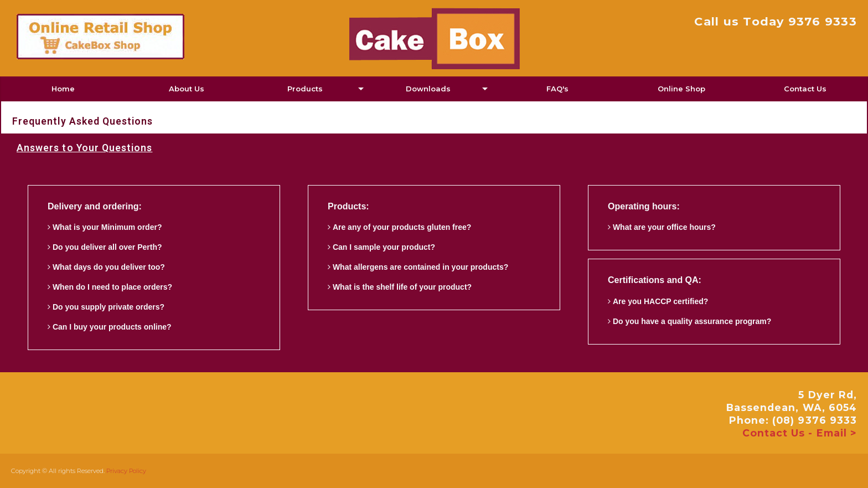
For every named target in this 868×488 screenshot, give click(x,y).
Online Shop (681, 89)
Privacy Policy (126, 471)
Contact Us (805, 89)
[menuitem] (63, 89)
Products (305, 89)
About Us (187, 89)
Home (63, 89)
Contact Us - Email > (800, 433)
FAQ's (557, 89)
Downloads (428, 89)
